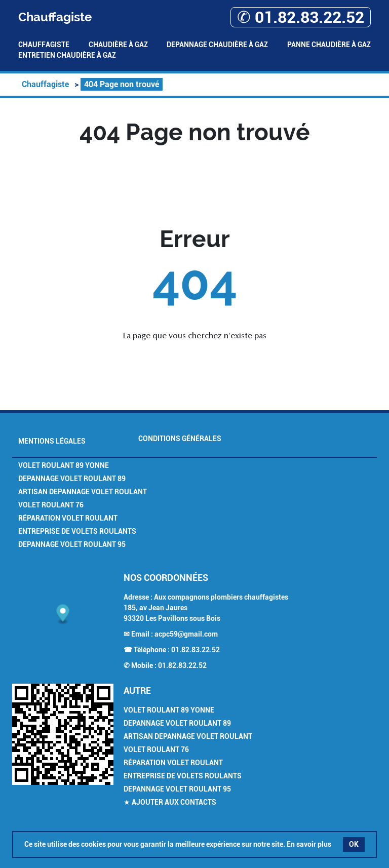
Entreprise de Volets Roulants (77, 531)
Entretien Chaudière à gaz (67, 55)
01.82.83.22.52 (196, 650)
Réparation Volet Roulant (68, 518)
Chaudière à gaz (118, 45)
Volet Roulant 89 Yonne (64, 465)
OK (354, 844)
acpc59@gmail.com (186, 634)
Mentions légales (52, 441)
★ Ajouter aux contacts (170, 802)
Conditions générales (180, 439)
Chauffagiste (44, 45)
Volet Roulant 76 (51, 505)
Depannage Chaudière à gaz (217, 45)
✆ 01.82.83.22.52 (301, 17)
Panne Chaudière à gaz (329, 45)
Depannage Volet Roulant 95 (72, 544)
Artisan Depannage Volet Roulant (83, 492)
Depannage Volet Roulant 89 (72, 479)
